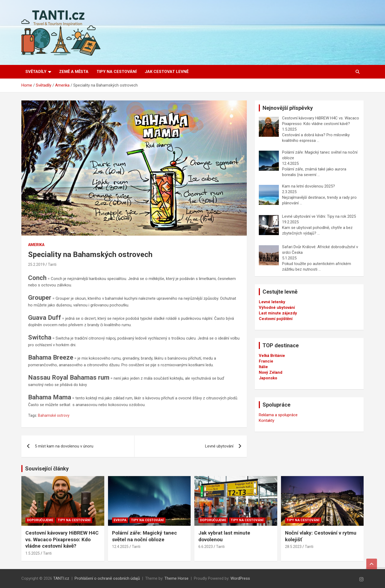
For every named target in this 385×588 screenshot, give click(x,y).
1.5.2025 (33, 553)
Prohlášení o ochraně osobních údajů (107, 578)
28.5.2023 (293, 547)
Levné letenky (272, 302)
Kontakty (267, 420)
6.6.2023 (206, 547)
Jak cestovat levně (167, 72)
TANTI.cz (61, 578)
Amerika (36, 245)
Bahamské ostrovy (54, 415)
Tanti (52, 264)
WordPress (240, 578)
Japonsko (268, 378)
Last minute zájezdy (278, 313)
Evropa (120, 520)
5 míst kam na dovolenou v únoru (64, 446)
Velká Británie (272, 356)
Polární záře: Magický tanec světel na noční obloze (145, 536)
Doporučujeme (40, 520)
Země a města (74, 72)
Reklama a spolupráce (278, 415)
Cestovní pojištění (276, 319)
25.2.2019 (36, 264)
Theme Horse (176, 578)
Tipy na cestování (117, 72)
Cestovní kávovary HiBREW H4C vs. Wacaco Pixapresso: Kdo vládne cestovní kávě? (62, 539)
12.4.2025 (120, 547)
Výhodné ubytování (277, 307)
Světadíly (36, 72)
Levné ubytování (219, 446)
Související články (47, 469)
